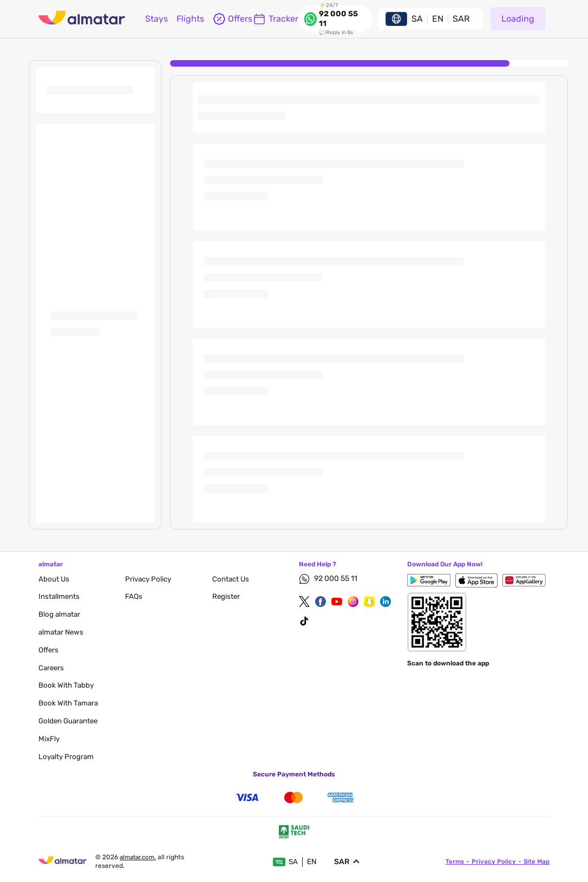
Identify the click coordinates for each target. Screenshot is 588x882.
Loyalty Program (67, 757)
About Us (54, 579)
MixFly (50, 739)
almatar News (62, 632)
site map (536, 861)
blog (60, 614)
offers (228, 19)
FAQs (134, 596)
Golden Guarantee (70, 721)
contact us (231, 579)
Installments (60, 596)
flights (190, 19)
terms (453, 861)
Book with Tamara (69, 703)
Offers (49, 650)
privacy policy (150, 579)
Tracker (276, 19)
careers (52, 668)
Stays (156, 19)
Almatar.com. (140, 857)
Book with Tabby (67, 685)
